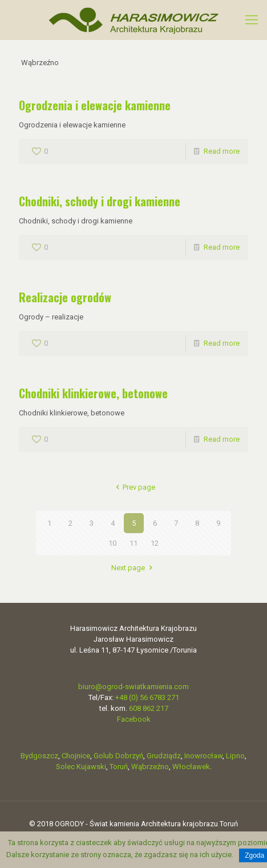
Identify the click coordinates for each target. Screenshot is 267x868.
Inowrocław (203, 756)
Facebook (134, 719)
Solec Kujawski (81, 767)
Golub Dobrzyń (118, 756)
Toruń (119, 767)
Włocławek (191, 767)
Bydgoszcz (39, 756)
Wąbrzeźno (150, 767)
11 (133, 543)
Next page (133, 568)
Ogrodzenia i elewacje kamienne (95, 105)
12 (155, 543)
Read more (222, 151)
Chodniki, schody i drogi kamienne (100, 201)
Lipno (235, 756)
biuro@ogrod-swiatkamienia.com (133, 687)
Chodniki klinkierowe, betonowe (93, 393)
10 (112, 543)
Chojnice (76, 756)
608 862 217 (149, 708)
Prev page (133, 487)
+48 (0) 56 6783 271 (147, 697)
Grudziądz (164, 756)
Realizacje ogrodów (65, 297)
